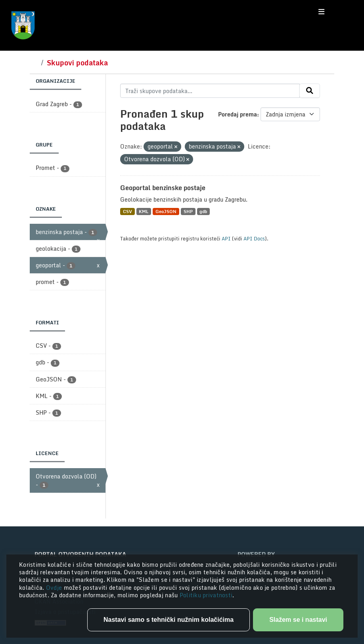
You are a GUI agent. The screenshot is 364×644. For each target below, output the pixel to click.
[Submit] (310, 91)
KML (144, 211)
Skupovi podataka (77, 63)
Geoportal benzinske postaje (163, 188)
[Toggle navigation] (321, 12)
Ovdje (55, 588)
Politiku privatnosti (206, 595)
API (226, 238)
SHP (188, 211)
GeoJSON (166, 211)
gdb (203, 211)
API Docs (254, 238)
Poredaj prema (238, 114)
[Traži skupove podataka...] (210, 91)
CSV (127, 211)
